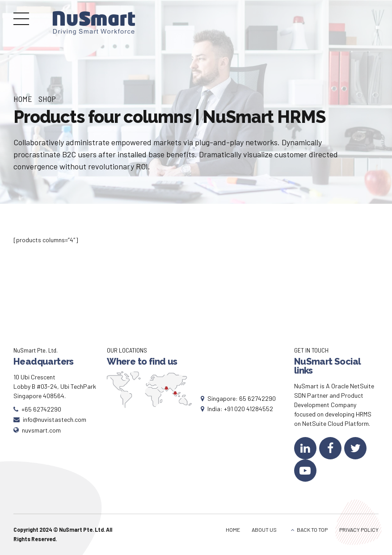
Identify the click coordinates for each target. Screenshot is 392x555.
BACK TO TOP (312, 530)
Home (23, 99)
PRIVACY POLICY (359, 530)
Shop (47, 99)
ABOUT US (264, 530)
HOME (233, 530)
